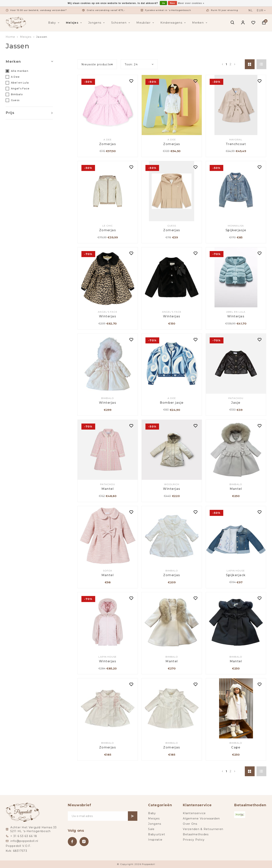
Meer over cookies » (191, 3)
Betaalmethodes (196, 834)
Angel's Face (20, 89)
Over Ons (190, 824)
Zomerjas (108, 144)
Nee (172, 3)
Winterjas (108, 316)
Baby (54, 23)
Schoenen (121, 23)
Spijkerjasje (236, 230)
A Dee (15, 77)
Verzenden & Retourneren (203, 829)
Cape (236, 747)
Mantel (108, 489)
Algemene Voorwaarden (201, 819)
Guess (15, 100)
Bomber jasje (172, 403)
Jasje (236, 403)
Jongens (97, 23)
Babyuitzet (157, 834)
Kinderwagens (173, 23)
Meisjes (74, 23)
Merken (200, 23)
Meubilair (146, 23)
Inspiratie (155, 840)
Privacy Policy (194, 840)
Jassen (42, 37)
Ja (163, 3)
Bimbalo (17, 94)
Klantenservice (194, 813)
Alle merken (20, 71)
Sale (151, 829)
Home (10, 37)
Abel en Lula (20, 83)
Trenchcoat (236, 144)
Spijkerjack (236, 575)
